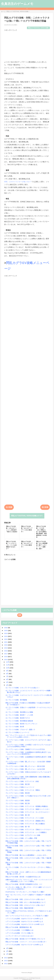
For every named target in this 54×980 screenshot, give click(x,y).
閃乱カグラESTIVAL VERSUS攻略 (38, 28)
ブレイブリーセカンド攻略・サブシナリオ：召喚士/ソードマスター (28, 830)
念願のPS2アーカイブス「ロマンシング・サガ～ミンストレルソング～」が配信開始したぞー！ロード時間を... (29, 880)
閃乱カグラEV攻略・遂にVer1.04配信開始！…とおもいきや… (27, 855)
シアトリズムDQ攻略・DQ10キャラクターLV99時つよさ (25, 924)
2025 (6, 630)
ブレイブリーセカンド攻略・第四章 (18, 801)
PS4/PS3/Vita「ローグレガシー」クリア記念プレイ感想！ (25, 892)
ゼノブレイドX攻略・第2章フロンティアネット (21, 724)
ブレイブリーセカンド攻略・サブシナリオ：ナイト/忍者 (25, 818)
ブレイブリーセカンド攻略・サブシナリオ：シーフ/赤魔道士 (26, 832)
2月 (7, 951)
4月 (7, 685)
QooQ (30, 979)
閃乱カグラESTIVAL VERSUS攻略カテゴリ (27, 516)
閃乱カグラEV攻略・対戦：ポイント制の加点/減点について (26, 902)
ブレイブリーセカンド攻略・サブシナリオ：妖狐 (22, 781)
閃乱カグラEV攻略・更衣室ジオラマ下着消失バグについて (25, 939)
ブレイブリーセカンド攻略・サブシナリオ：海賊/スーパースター (28, 809)
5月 (7, 682)
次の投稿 (9, 507)
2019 (6, 648)
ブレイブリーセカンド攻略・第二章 (18, 815)
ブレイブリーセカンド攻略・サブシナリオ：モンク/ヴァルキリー (28, 812)
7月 (7, 676)
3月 (7, 948)
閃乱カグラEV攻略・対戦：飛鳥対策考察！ (20, 908)
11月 (8, 665)
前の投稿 (45, 507)
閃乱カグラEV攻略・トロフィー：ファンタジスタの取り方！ (26, 942)
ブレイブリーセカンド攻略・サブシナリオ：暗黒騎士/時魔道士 (27, 806)
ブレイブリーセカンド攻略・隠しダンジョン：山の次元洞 (25, 769)
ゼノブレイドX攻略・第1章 (15, 727)
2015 (6, 659)
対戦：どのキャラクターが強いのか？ (18, 182)
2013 (6, 961)
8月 (7, 674)
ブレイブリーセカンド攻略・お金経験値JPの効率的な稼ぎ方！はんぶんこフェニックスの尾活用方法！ (28, 753)
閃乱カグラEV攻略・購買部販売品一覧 (19, 927)
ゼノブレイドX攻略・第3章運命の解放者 (19, 721)
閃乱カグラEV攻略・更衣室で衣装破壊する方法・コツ (24, 884)
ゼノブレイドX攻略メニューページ (17, 732)
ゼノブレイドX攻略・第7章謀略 (16, 700)
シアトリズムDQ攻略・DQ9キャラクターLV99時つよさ (24, 921)
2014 (6, 958)
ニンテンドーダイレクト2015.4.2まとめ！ (20, 936)
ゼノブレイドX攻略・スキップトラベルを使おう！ (23, 688)
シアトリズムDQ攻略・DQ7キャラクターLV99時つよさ (24, 945)
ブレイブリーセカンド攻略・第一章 (18, 827)
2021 (6, 642)
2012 (6, 964)
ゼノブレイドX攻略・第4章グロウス (18, 718)
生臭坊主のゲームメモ (17, 4)
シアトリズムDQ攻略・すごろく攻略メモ (19, 933)
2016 (6, 657)
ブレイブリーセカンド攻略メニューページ (20, 787)
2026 (6, 628)
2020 (6, 645)
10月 (8, 668)
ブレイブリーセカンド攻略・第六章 (18, 784)
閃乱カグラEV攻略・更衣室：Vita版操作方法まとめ (23, 877)
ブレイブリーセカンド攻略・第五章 (18, 793)
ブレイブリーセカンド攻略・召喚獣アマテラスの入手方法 (25, 749)
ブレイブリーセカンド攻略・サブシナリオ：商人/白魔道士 (25, 824)
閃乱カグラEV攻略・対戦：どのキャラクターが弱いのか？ (25, 899)
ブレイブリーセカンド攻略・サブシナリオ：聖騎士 (23, 790)
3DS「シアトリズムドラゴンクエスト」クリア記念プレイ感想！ (27, 916)
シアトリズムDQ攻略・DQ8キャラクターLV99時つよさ (24, 919)
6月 (7, 679)
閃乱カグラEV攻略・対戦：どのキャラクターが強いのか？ (25, 905)
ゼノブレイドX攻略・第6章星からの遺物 (19, 712)
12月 (8, 662)
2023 (6, 636)
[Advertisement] (27, 45)
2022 (6, 639)
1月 (7, 954)
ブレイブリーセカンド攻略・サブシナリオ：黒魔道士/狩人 (25, 821)
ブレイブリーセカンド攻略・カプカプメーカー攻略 (23, 835)
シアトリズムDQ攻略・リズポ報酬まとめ (19, 930)
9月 (7, 671)
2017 (6, 654)
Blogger (30, 973)
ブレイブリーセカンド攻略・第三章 (18, 803)
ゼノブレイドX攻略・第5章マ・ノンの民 (19, 715)
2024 (6, 633)
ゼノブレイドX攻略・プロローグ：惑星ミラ (20, 730)
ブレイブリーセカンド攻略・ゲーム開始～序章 (21, 838)
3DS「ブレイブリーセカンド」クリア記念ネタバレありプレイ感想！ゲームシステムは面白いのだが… (29, 736)
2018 (6, 651)
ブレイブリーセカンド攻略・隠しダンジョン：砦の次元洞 (25, 766)
